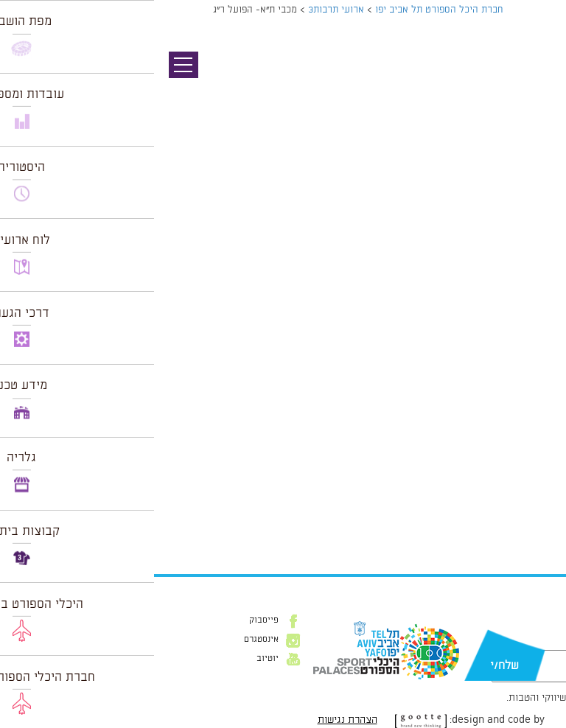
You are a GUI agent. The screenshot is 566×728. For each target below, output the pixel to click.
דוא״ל (535, 643)
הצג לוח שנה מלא (513, 525)
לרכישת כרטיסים (514, 490)
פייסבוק (110, 620)
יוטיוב (113, 659)
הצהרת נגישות (193, 720)
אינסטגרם (107, 640)
